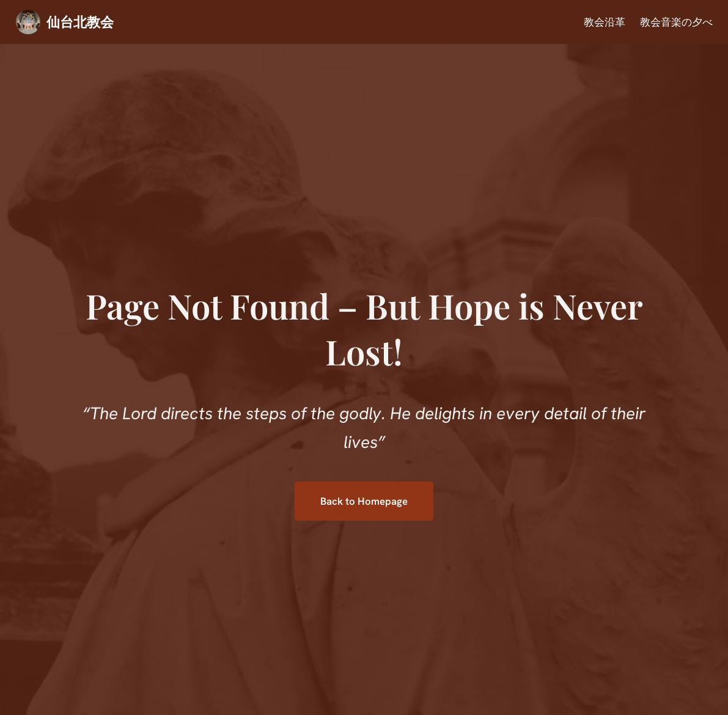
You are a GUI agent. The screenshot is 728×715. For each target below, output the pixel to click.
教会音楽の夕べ (676, 22)
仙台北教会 (80, 21)
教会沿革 (605, 22)
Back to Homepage (364, 501)
